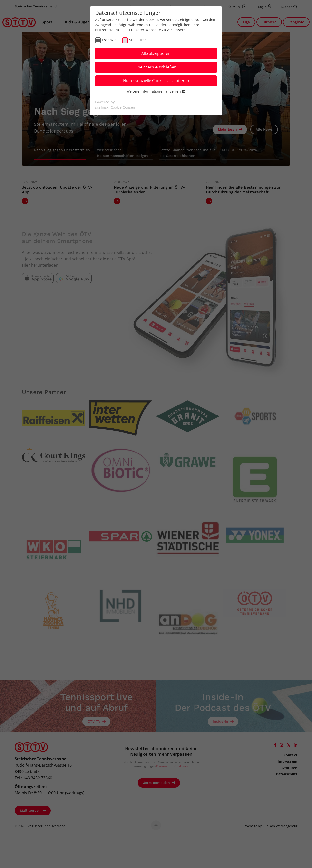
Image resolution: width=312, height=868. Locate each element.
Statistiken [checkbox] (138, 40)
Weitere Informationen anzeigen (156, 91)
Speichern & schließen (156, 67)
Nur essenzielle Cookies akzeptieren (156, 81)
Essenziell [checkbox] (110, 40)
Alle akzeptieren (156, 53)
